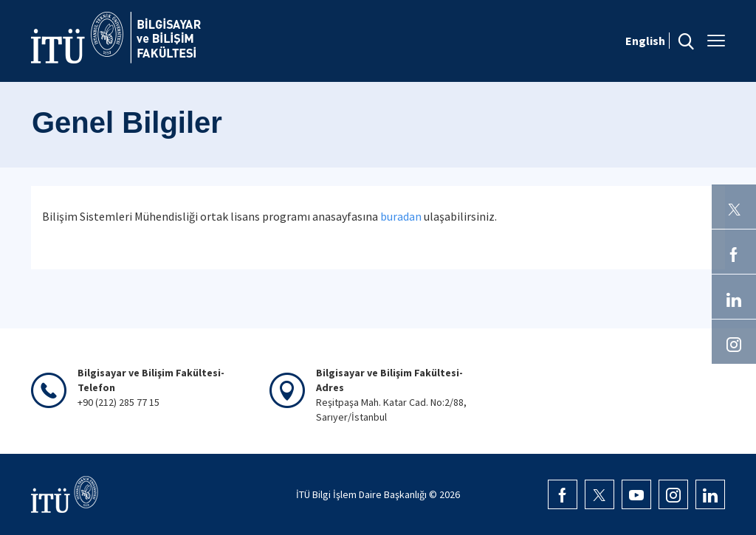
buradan (401, 216)
